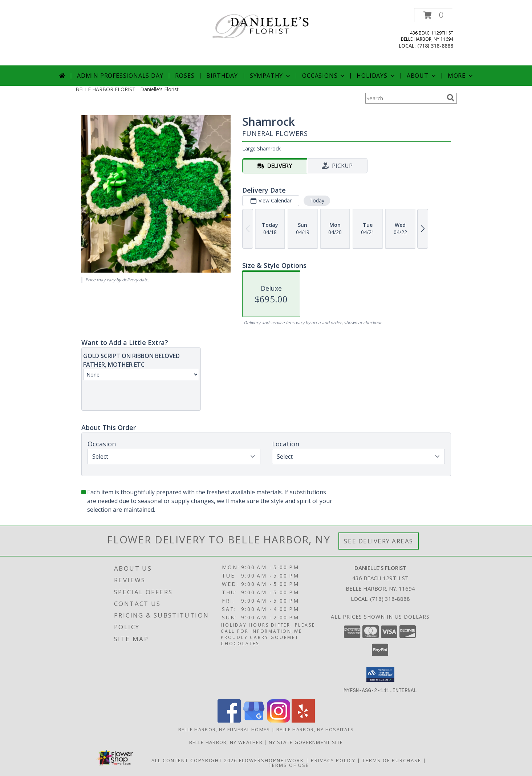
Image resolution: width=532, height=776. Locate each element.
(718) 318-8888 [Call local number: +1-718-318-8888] (435, 46)
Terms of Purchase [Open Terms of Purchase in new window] (392, 760)
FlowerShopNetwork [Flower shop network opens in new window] (271, 760)
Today (316, 200)
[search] (451, 98)
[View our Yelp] (303, 720)
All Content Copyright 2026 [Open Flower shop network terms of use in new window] (194, 760)
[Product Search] (405, 98)
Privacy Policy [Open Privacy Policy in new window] (333, 760)
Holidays (376, 76)
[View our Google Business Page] (254, 720)
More (461, 76)
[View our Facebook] (229, 720)
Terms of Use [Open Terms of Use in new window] (289, 765)
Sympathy (271, 76)
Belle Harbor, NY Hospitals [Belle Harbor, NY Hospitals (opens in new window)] (315, 729)
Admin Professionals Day (120, 76)
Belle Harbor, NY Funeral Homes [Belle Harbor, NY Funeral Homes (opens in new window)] (224, 729)
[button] (434, 15)
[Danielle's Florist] (269, 27)
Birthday (222, 76)
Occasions (324, 76)
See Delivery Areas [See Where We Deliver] (379, 541)
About (422, 76)
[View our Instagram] (279, 720)
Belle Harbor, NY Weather (226, 742)
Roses (185, 76)
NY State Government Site (306, 742)
